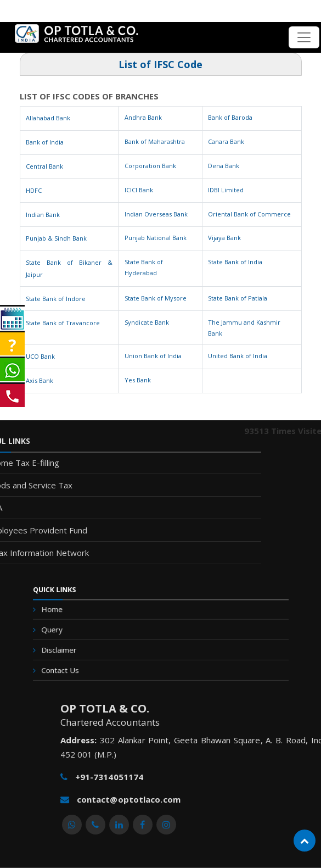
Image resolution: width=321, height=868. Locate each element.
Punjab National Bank (156, 238)
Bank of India (45, 142)
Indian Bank (43, 215)
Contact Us (89, 659)
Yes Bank (138, 380)
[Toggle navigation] (304, 37)
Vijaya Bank (224, 238)
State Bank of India (235, 262)
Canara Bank (226, 141)
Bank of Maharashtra (155, 141)
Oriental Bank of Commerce (249, 214)
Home (84, 616)
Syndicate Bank (147, 322)
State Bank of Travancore (63, 323)
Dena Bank (224, 166)
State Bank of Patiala (238, 298)
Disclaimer (89, 645)
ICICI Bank (139, 190)
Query (84, 630)
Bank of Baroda (230, 117)
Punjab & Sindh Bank (56, 238)
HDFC (34, 190)
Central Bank (44, 166)
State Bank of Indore (56, 299)
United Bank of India (238, 356)
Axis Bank (40, 380)
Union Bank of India (153, 356)
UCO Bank (40, 356)
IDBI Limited (226, 190)
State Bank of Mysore (156, 298)
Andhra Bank (143, 117)
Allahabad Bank (48, 118)
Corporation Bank (150, 166)
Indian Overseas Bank (156, 214)
